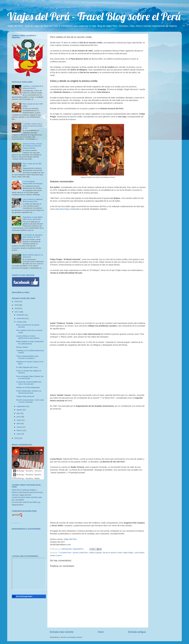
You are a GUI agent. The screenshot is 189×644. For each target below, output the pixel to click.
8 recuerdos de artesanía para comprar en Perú (32, 236)
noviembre (21, 318)
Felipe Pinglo (128, 553)
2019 (17, 305)
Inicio (101, 632)
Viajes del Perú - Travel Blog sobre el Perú (94, 16)
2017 (17, 312)
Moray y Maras (22, 347)
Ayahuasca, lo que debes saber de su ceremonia (32, 218)
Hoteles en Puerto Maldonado (28, 387)
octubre (20, 322)
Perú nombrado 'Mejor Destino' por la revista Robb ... (30, 377)
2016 (17, 438)
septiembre (21, 406)
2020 (17, 301)
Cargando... (16, 523)
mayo (19, 420)
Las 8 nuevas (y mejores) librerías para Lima (33, 200)
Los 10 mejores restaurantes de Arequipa (32, 182)
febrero (20, 430)
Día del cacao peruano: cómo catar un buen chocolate (30, 401)
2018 (17, 308)
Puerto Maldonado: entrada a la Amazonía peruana (29, 392)
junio (19, 417)
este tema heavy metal (65, 209)
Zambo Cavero (56, 555)
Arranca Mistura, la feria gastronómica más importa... (28, 337)
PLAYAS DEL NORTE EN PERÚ (25, 502)
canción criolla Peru (80, 553)
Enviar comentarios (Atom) (72, 637)
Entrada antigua (137, 632)
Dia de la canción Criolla (112, 553)
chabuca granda (95, 553)
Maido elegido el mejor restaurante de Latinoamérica (30, 343)
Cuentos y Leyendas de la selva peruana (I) (33, 87)
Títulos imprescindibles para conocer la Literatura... (27, 357)
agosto (20, 410)
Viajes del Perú (70, 539)
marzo (19, 427)
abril (19, 424)
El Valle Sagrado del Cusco (27, 367)
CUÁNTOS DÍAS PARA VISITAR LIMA (27, 497)
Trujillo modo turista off (25, 396)
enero (19, 434)
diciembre (21, 315)
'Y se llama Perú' (65, 553)
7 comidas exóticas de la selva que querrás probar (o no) (32, 126)
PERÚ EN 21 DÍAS (19, 490)
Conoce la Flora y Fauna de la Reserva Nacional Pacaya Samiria (32, 146)
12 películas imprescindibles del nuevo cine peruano (29, 383)
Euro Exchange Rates (24, 596)
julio (19, 413)
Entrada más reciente (62, 632)
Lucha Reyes (139, 553)
